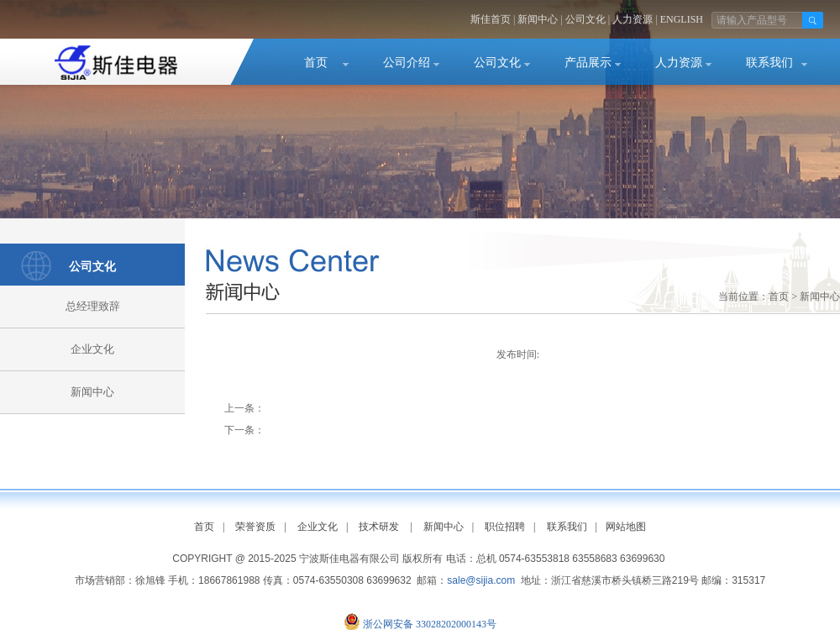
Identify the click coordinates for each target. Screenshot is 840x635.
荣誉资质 (255, 527)
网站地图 (626, 527)
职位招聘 (505, 527)
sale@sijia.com (481, 580)
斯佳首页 (491, 19)
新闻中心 (538, 19)
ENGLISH (682, 19)
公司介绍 (407, 63)
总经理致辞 (93, 306)
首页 (316, 63)
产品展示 (588, 63)
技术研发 (379, 527)
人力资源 (633, 19)
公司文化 (585, 19)
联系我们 (769, 63)
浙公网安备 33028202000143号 (430, 624)
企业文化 (92, 349)
